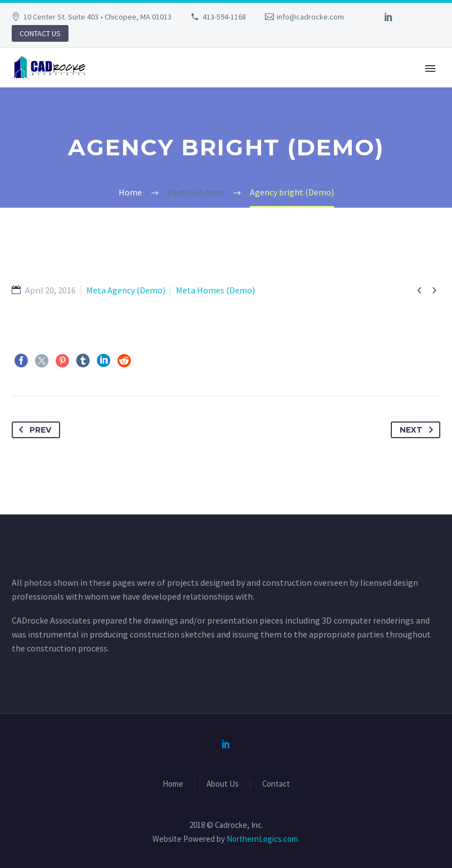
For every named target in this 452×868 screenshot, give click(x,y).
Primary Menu (430, 68)
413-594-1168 (224, 17)
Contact (276, 784)
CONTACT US (40, 33)
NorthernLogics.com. (263, 839)
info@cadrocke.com (310, 17)
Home (173, 784)
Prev (33, 430)
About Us (223, 784)
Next (419, 430)
